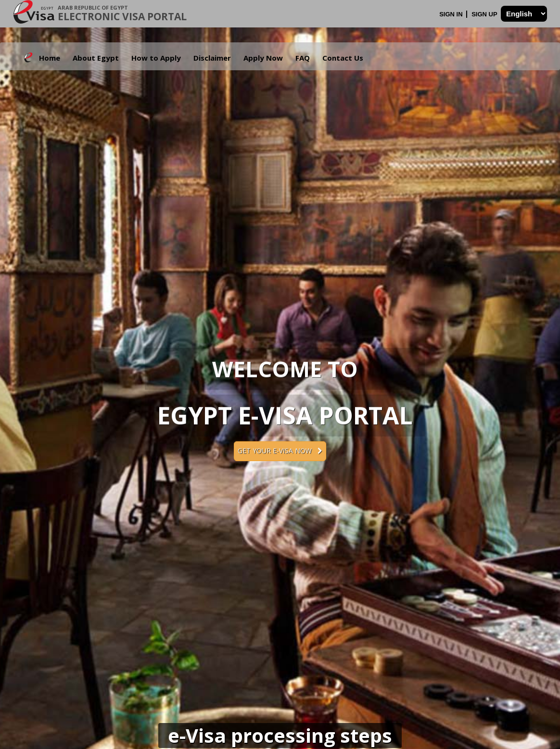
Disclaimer (212, 58)
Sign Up (485, 14)
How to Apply (156, 58)
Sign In (452, 14)
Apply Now (263, 58)
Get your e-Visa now (280, 451)
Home (50, 58)
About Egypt (96, 58)
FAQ (303, 58)
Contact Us (343, 58)
